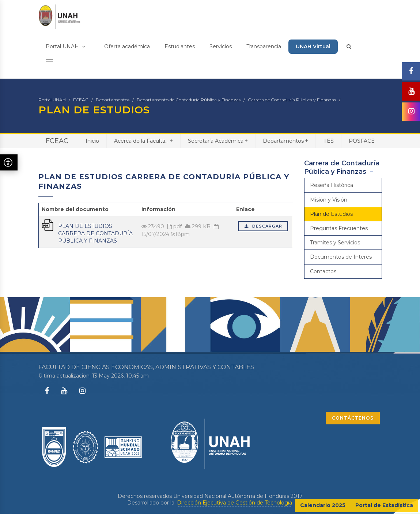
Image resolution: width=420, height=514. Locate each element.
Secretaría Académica (218, 141)
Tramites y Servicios (335, 243)
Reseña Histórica (332, 185)
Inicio (92, 141)
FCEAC (81, 100)
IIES (328, 141)
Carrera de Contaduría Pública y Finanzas (292, 100)
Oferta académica (127, 46)
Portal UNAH (65, 46)
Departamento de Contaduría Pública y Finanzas (189, 100)
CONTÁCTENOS (353, 418)
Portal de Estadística (384, 505)
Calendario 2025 (323, 505)
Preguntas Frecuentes (339, 228)
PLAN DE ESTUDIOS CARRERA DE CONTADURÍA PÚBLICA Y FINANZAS (95, 233)
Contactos (323, 271)
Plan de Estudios (331, 214)
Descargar (263, 226)
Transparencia (264, 46)
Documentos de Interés (341, 257)
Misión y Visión (329, 200)
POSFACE (362, 141)
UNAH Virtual (313, 46)
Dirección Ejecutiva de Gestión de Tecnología (234, 503)
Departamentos (113, 100)
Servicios (221, 46)
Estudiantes (180, 46)
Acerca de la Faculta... (143, 141)
